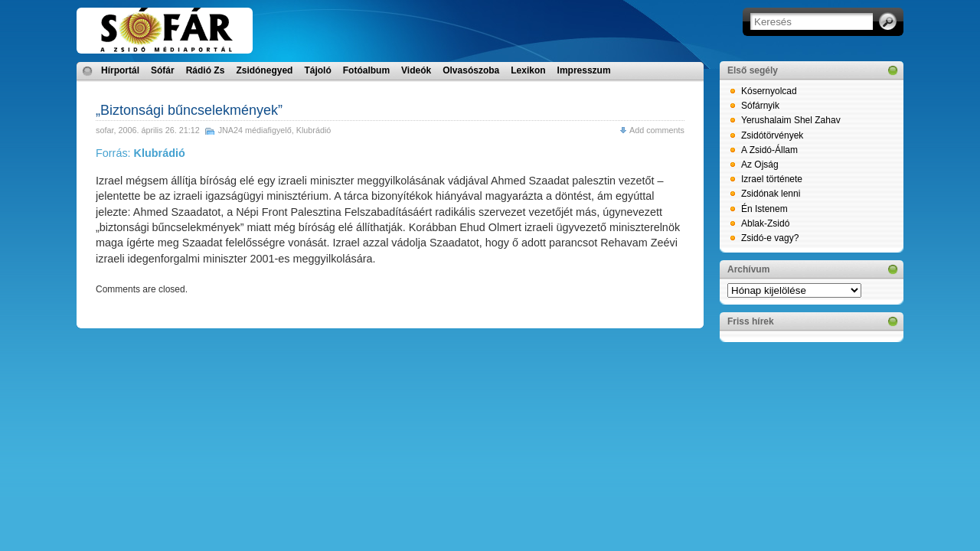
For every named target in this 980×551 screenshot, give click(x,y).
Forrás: (140, 153)
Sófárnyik (760, 106)
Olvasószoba (471, 70)
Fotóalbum (366, 70)
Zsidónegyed (264, 70)
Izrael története (772, 179)
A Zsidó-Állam (769, 150)
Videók (416, 70)
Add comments (657, 130)
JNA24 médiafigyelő (255, 130)
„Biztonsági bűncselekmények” (189, 110)
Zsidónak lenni (771, 194)
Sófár (163, 70)
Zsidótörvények (772, 135)
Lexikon (528, 70)
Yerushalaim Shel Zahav (791, 120)
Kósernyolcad (769, 91)
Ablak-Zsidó (765, 223)
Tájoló (317, 70)
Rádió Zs (206, 70)
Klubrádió (314, 130)
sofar (105, 130)
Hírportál (120, 70)
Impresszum (584, 70)
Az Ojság (760, 165)
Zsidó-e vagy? (770, 238)
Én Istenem (764, 209)
